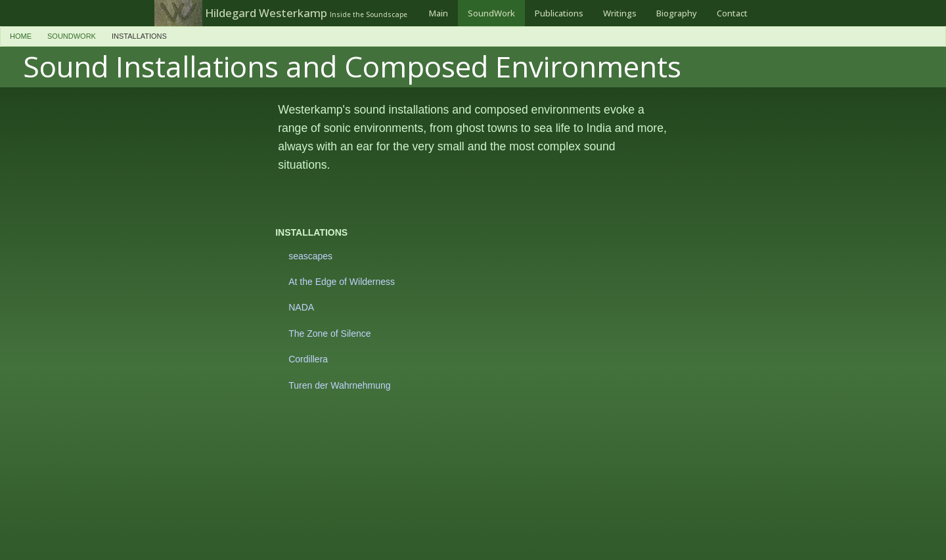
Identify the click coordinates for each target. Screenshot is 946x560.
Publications (559, 13)
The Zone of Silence (329, 334)
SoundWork (491, 13)
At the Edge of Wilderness (342, 282)
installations (139, 36)
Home (21, 36)
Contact (732, 13)
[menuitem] (439, 13)
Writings (620, 13)
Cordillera (308, 359)
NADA (301, 307)
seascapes (310, 256)
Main (439, 13)
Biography (677, 13)
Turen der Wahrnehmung (339, 385)
